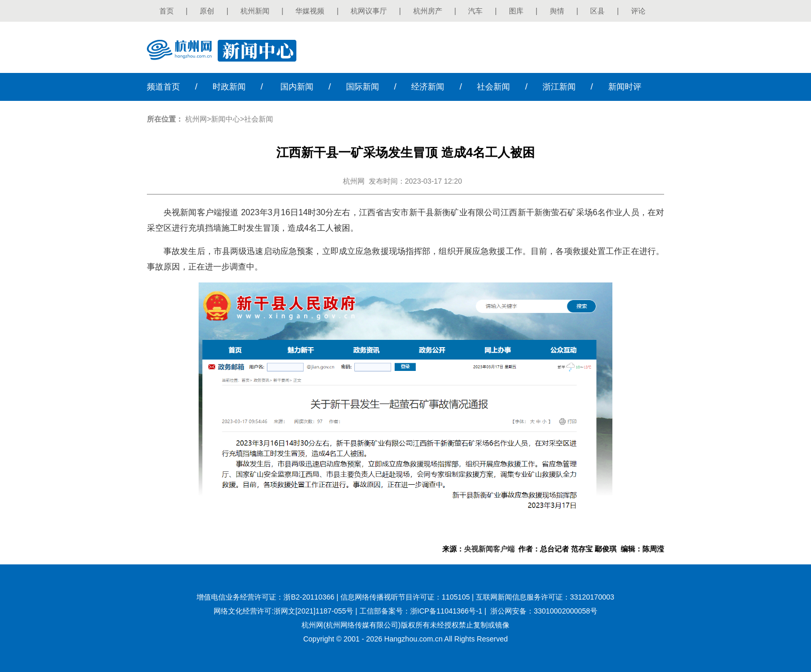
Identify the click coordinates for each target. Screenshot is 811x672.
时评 (625, 87)
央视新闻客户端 (489, 549)
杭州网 (196, 119)
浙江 (559, 87)
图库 (516, 11)
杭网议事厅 (369, 11)
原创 (207, 11)
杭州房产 (428, 11)
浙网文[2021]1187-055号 (313, 611)
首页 (167, 11)
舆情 (557, 11)
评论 (638, 11)
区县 (597, 11)
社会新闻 (259, 119)
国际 (363, 87)
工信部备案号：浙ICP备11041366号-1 (421, 611)
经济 (428, 87)
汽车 (475, 11)
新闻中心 (226, 119)
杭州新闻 (255, 11)
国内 (297, 87)
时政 (229, 87)
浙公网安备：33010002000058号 (544, 611)
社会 (493, 87)
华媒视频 (310, 11)
